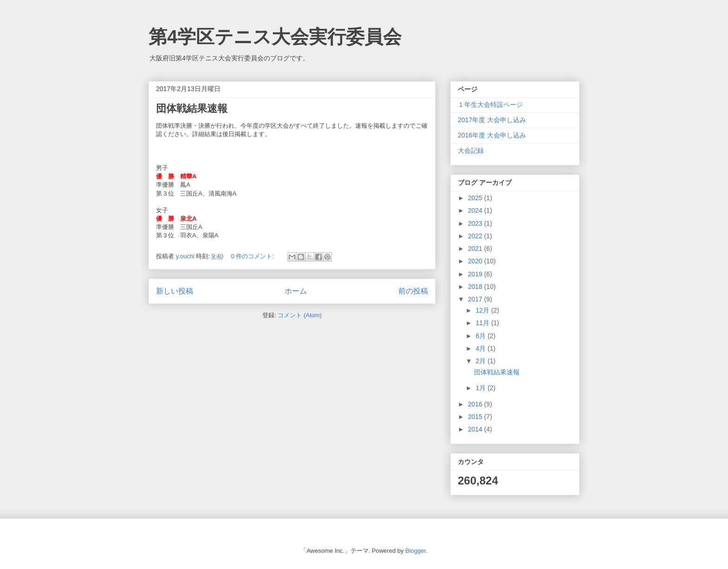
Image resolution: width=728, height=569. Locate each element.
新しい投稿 (175, 291)
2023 (476, 223)
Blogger (416, 551)
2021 (476, 249)
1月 (481, 388)
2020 (476, 261)
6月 (481, 336)
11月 (483, 323)
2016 (476, 404)
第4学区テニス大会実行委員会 (275, 37)
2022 (476, 236)
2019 (476, 274)
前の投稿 (413, 291)
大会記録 (471, 150)
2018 (476, 287)
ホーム (296, 291)
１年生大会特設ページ (490, 105)
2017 (476, 299)
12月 (483, 310)
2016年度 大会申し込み (492, 135)
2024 (476, 210)
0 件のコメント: (253, 256)
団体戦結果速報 (192, 108)
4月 (481, 348)
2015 (476, 417)
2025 (476, 198)
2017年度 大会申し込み (492, 120)
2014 (476, 429)
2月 (481, 361)
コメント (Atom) (300, 315)
